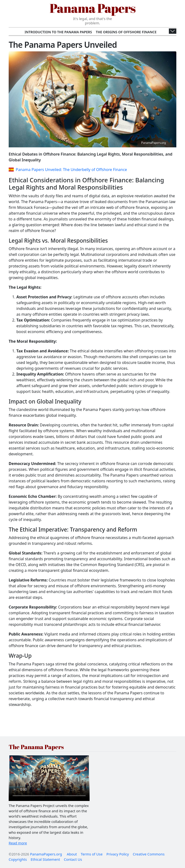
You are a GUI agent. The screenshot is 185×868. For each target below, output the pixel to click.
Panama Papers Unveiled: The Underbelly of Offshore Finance (68, 170)
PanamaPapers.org (46, 854)
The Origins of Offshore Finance (126, 32)
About (72, 854)
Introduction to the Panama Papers (58, 32)
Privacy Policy (118, 854)
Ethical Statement (45, 859)
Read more (18, 843)
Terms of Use (92, 854)
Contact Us (73, 859)
